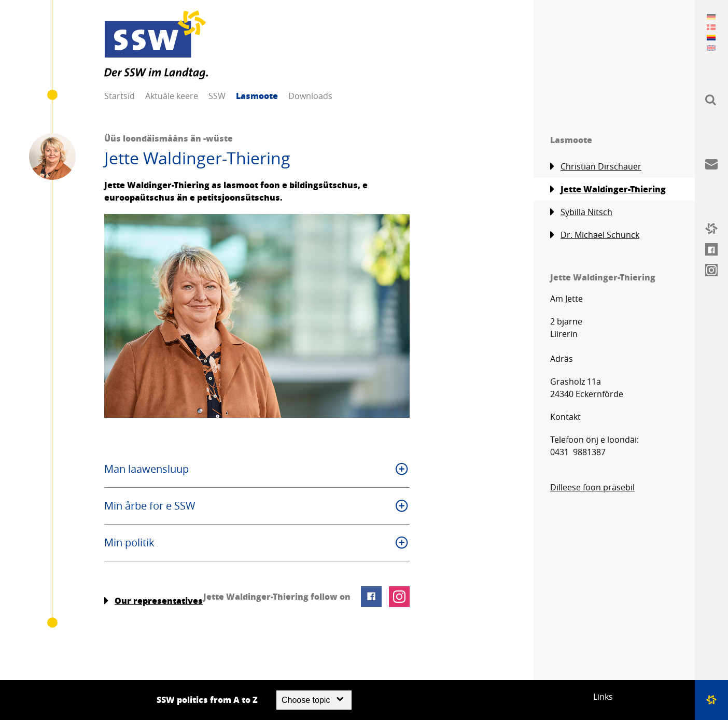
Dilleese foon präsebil (592, 487)
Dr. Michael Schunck (595, 235)
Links (603, 697)
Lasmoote (257, 96)
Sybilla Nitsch (581, 212)
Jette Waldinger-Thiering (608, 189)
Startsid (120, 96)
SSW (217, 96)
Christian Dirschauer (596, 167)
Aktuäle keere (172, 96)
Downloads (310, 96)
